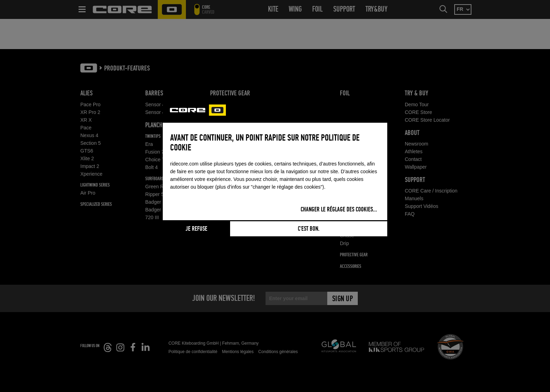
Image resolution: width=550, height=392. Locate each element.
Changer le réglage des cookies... (339, 210)
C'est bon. (309, 229)
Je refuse (196, 229)
